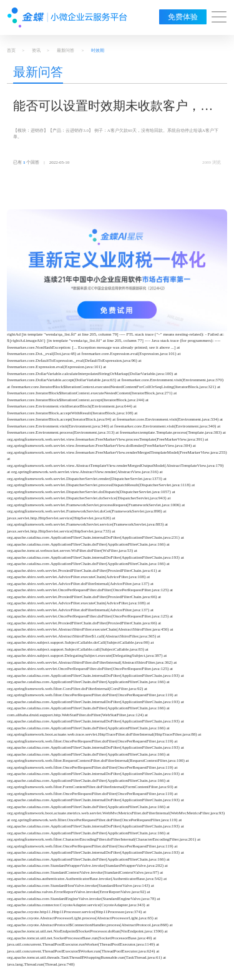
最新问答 (66, 51)
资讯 (36, 51)
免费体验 (183, 17)
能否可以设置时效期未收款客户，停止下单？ (113, 107)
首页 (11, 51)
